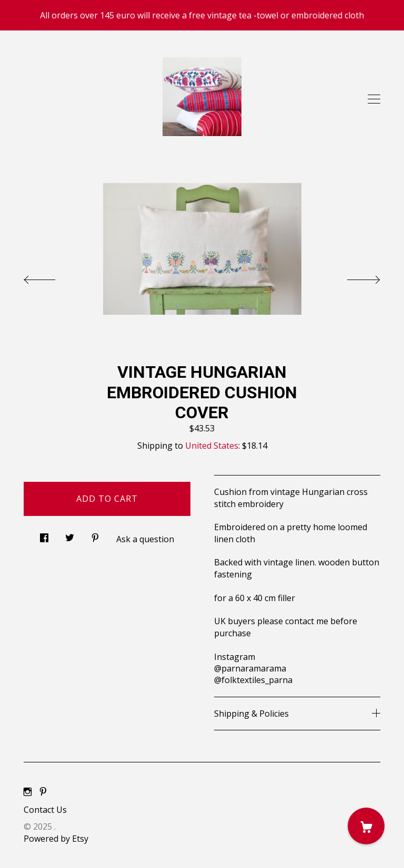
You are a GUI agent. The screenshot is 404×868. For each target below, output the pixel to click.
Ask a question (145, 539)
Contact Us (45, 810)
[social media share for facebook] (44, 535)
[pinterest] (43, 792)
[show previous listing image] (50, 277)
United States (212, 446)
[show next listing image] (354, 277)
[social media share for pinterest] (95, 535)
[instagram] (28, 792)
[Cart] (366, 826)
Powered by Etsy (56, 839)
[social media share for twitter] (70, 535)
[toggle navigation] (374, 99)
